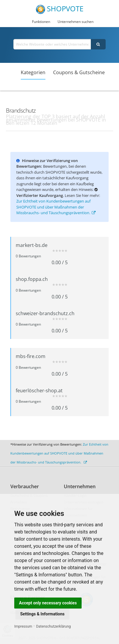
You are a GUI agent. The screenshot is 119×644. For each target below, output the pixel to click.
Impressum (23, 626)
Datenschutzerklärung (54, 626)
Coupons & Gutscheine (79, 72)
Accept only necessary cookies (48, 603)
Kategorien (33, 72)
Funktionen (41, 22)
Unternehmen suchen (76, 22)
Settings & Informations (42, 614)
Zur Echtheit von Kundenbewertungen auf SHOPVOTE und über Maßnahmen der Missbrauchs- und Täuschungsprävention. (56, 207)
